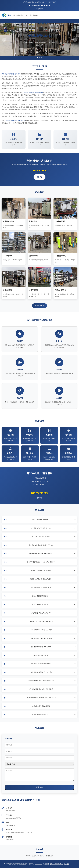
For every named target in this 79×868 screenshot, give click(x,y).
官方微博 (39, 9)
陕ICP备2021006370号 (56, 864)
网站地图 (66, 864)
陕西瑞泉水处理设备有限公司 (11, 74)
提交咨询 (39, 787)
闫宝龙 (28, 856)
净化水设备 (49, 856)
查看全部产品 (39, 306)
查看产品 (39, 177)
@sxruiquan (10, 840)
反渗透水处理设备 (38, 856)
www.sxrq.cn (38, 864)
